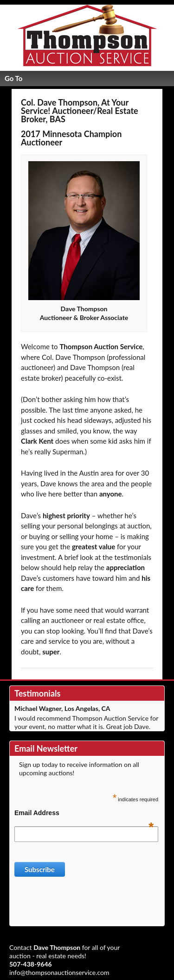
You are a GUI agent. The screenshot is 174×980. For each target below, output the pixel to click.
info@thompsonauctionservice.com (59, 972)
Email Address (84, 813)
